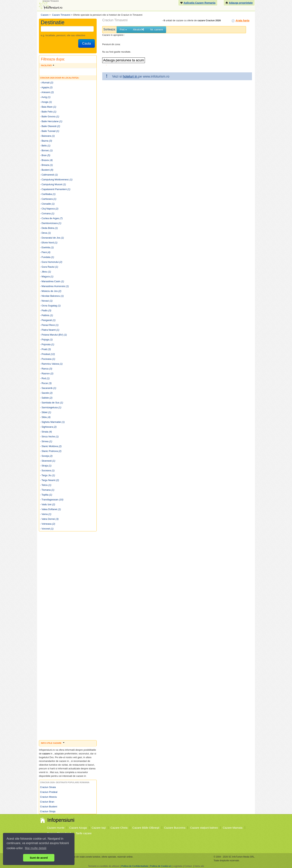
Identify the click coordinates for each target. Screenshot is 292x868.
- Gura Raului (49, 267)
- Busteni (47, 170)
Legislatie (178, 866)
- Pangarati (48, 320)
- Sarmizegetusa (51, 407)
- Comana (47, 213)
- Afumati (47, 83)
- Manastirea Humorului (54, 286)
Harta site (199, 866)
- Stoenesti (48, 461)
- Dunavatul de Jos (52, 238)
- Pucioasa (48, 359)
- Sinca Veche (49, 437)
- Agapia (46, 87)
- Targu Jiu (47, 475)
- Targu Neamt (50, 480)
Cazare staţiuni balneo (204, 828)
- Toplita (46, 495)
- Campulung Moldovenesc (56, 180)
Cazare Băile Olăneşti (146, 828)
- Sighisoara (48, 427)
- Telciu (46, 485)
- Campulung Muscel (53, 184)
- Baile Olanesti (50, 126)
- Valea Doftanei (50, 509)
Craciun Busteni (49, 807)
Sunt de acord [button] (39, 858)
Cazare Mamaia (233, 828)
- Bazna (46, 141)
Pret (123, 29)
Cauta (87, 43)
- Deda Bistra (49, 228)
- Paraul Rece (49, 325)
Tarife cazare (84, 833)
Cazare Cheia (119, 828)
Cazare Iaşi (99, 828)
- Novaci (46, 301)
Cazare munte (56, 828)
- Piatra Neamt (50, 330)
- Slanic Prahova (51, 451)
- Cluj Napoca (49, 209)
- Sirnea (46, 441)
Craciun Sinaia (48, 787)
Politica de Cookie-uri (161, 866)
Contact (188, 866)
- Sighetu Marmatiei (52, 422)
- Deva (45, 233)
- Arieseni (47, 92)
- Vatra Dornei (49, 519)
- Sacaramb (48, 388)
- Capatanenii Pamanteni (55, 189)
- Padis (46, 310)
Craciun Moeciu (48, 797)
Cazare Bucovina (175, 828)
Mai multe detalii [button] (36, 848)
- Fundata (47, 257)
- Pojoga (46, 340)
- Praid (45, 349)
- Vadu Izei (48, 504)
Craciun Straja (48, 811)
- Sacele (46, 393)
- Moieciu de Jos (51, 291)
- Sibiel (46, 412)
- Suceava (47, 470)
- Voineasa (48, 524)
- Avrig (45, 97)
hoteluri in (130, 76)
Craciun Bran (47, 802)
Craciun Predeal (49, 792)
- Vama (46, 514)
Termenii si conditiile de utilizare (104, 866)
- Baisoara (47, 136)
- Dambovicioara (51, 223)
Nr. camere (157, 29)
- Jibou (46, 272)
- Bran (45, 155)
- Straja (46, 466)
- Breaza (46, 165)
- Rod (45, 378)
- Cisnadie (47, 204)
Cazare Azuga (78, 828)
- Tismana (47, 490)
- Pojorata (47, 344)
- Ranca (46, 369)
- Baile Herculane (51, 121)
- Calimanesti (49, 175)
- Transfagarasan (52, 500)
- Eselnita (47, 247)
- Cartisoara (48, 199)
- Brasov (46, 160)
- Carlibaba (48, 194)
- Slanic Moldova (51, 446)
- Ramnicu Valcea (51, 364)
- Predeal (47, 354)
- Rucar (46, 383)
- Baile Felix (48, 112)
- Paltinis (46, 315)
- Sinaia (46, 432)
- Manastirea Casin (52, 281)
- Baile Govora (50, 116)
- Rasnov (47, 373)
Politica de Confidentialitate (135, 866)
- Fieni (45, 252)
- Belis (45, 146)
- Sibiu (45, 417)
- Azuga (46, 102)
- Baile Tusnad (50, 131)
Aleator (139, 29)
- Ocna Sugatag (50, 306)
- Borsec (46, 150)
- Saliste (46, 398)
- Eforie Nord (49, 243)
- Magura (47, 276)
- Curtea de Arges (51, 218)
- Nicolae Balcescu (52, 296)
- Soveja (46, 456)
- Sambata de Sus (52, 403)
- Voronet (47, 529)
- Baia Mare (48, 107)
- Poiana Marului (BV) (53, 335)
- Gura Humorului (51, 262)
